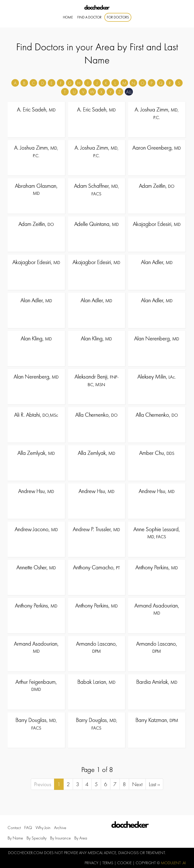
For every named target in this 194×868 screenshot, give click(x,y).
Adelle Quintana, (96, 224)
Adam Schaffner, (96, 189)
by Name (15, 838)
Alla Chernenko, (96, 415)
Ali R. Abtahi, (36, 415)
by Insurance (60, 838)
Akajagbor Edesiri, (157, 224)
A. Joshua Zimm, (157, 113)
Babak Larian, (96, 682)
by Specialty (37, 838)
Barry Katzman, (157, 720)
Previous (43, 784)
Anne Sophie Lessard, (157, 532)
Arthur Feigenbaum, (36, 685)
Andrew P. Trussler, (96, 529)
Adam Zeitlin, (157, 186)
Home (68, 17)
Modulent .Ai (173, 863)
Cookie (125, 863)
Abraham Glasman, (36, 189)
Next (137, 784)
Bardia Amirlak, (157, 682)
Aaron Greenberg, (157, 148)
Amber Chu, (157, 453)
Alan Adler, (157, 262)
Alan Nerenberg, (157, 338)
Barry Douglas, (36, 723)
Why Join (43, 828)
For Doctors (118, 17)
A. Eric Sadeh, (36, 109)
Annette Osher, (36, 567)
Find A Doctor (89, 17)
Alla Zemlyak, (36, 453)
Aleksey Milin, (157, 377)
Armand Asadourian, (157, 609)
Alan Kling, (36, 338)
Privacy (92, 863)
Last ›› (154, 784)
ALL (129, 92)
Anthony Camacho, (96, 567)
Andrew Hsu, (36, 491)
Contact (14, 828)
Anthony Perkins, (157, 567)
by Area (81, 838)
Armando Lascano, (96, 647)
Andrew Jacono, (36, 529)
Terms (108, 863)
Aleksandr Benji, (96, 380)
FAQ (28, 828)
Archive (60, 828)
